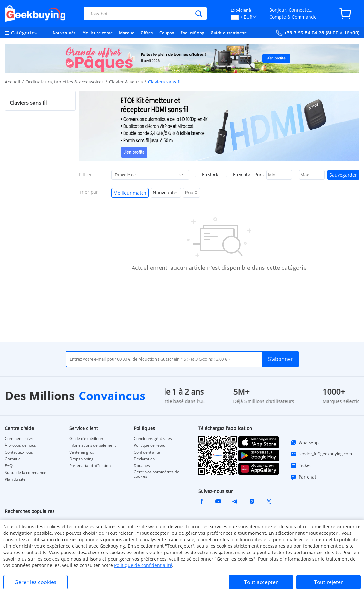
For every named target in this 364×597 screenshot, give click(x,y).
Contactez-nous (19, 452)
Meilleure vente (98, 33)
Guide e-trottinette (229, 33)
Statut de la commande (26, 473)
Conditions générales (153, 439)
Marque (127, 33)
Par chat (303, 477)
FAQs (10, 466)
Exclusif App (192, 33)
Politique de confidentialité (143, 565)
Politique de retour (150, 445)
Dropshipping (81, 459)
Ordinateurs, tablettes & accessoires (65, 82)
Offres (147, 33)
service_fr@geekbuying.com (321, 454)
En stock (207, 174)
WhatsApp (305, 442)
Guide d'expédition (86, 439)
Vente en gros (82, 452)
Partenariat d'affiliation (90, 466)
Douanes (142, 466)
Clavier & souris (126, 82)
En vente (238, 174)
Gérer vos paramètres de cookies (157, 474)
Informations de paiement (93, 445)
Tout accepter (261, 582)
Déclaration (144, 459)
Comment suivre (20, 439)
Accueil (13, 82)
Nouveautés (64, 33)
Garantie (13, 459)
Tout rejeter (329, 582)
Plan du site (15, 479)
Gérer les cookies (35, 582)
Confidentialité (147, 452)
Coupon (167, 33)
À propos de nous (20, 445)
